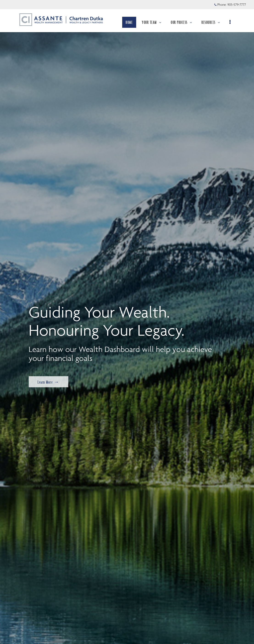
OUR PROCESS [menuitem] (184, 22)
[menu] (233, 22)
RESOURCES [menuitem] (213, 22)
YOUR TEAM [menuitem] (154, 22)
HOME (132, 22)
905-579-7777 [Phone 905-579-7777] (237, 5)
